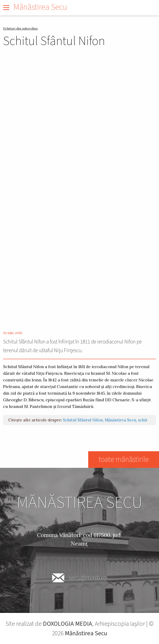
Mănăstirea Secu (40, 7)
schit (143, 420)
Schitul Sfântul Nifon (83, 420)
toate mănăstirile (123, 459)
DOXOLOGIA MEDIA (67, 624)
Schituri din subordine (20, 28)
